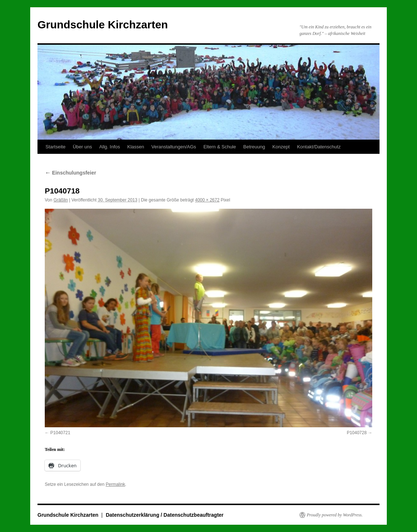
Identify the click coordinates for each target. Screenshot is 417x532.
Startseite (55, 147)
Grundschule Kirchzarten (103, 25)
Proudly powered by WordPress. (335, 515)
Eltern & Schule (220, 147)
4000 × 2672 (207, 200)
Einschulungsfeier (70, 173)
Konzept (281, 147)
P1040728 (357, 433)
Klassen (136, 147)
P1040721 (60, 433)
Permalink (115, 484)
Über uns (82, 147)
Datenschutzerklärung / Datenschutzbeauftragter (165, 515)
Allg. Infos (110, 147)
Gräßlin (61, 200)
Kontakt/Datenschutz (319, 147)
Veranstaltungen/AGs (174, 147)
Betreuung (254, 147)
